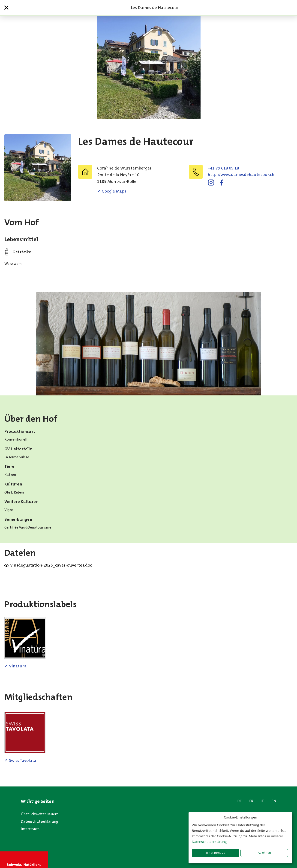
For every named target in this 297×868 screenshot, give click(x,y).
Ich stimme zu (216, 853)
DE (240, 801)
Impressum (30, 829)
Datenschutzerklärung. (210, 842)
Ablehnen (264, 853)
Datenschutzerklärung (39, 821)
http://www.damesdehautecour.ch (241, 175)
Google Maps (114, 191)
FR (251, 801)
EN (274, 801)
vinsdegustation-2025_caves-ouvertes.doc (51, 565)
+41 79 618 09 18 (223, 168)
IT (262, 801)
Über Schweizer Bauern (40, 814)
